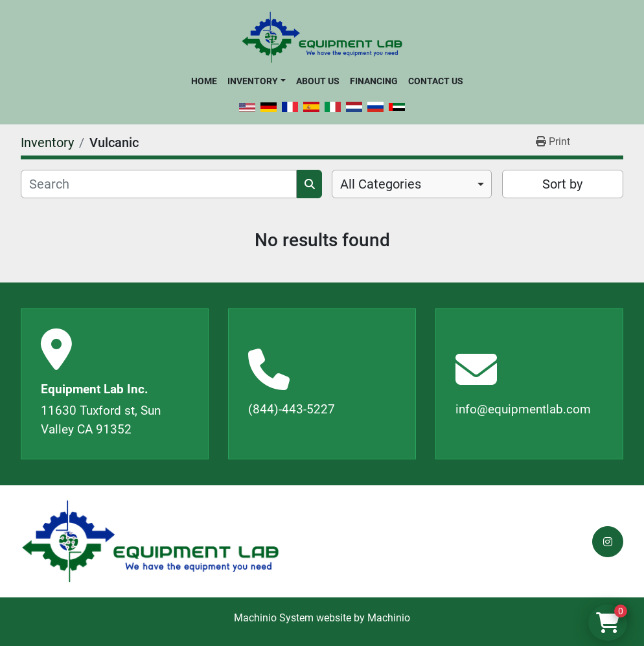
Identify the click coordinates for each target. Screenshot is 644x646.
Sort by (562, 184)
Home (204, 81)
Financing (374, 81)
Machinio (389, 618)
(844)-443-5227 (292, 409)
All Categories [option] (381, 184)
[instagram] (608, 542)
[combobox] (412, 184)
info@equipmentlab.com (523, 409)
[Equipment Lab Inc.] (150, 541)
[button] (256, 81)
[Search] (159, 184)
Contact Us (436, 81)
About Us (318, 81)
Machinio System (274, 618)
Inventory (253, 81)
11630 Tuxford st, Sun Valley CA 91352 (101, 420)
